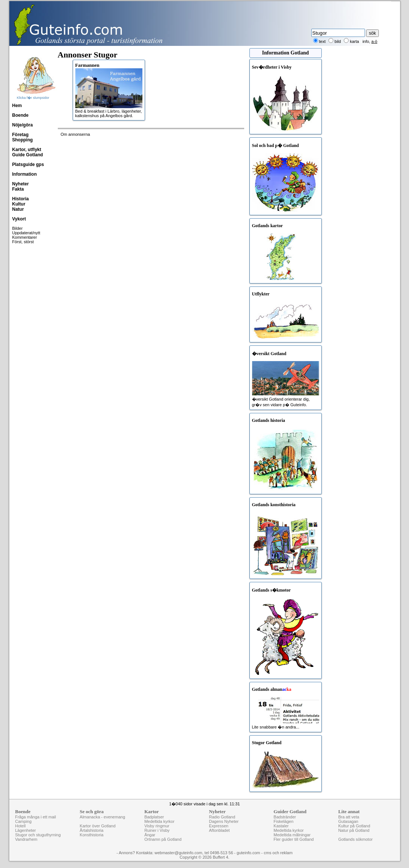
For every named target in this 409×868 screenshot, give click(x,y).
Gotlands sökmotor (355, 839)
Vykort (19, 219)
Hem (17, 106)
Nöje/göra (23, 125)
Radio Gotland (222, 817)
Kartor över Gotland (98, 826)
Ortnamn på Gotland (163, 839)
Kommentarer (25, 237)
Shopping (23, 140)
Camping (23, 821)
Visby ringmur (157, 826)
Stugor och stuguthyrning (38, 835)
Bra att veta (349, 817)
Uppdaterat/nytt (26, 233)
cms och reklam (278, 853)
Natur (18, 209)
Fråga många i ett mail (36, 817)
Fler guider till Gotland (294, 839)
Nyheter (21, 184)
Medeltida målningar (292, 835)
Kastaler (281, 826)
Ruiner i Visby (157, 830)
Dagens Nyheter (224, 821)
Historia (21, 199)
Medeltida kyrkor (159, 821)
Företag (21, 135)
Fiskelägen (284, 821)
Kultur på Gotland (354, 826)
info (366, 41)
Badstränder (285, 817)
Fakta (18, 189)
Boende (21, 115)
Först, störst (23, 242)
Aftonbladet (219, 830)
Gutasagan (348, 821)
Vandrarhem (26, 839)
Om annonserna (75, 134)
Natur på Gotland (354, 830)
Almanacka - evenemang (103, 817)
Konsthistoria (92, 835)
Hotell (21, 826)
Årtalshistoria (92, 830)
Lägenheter (26, 830)
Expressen (218, 826)
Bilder (18, 228)
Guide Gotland (28, 155)
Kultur (19, 204)
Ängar (150, 835)
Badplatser (154, 817)
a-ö (374, 41)
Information (25, 174)
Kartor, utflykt (27, 150)
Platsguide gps (28, 164)
